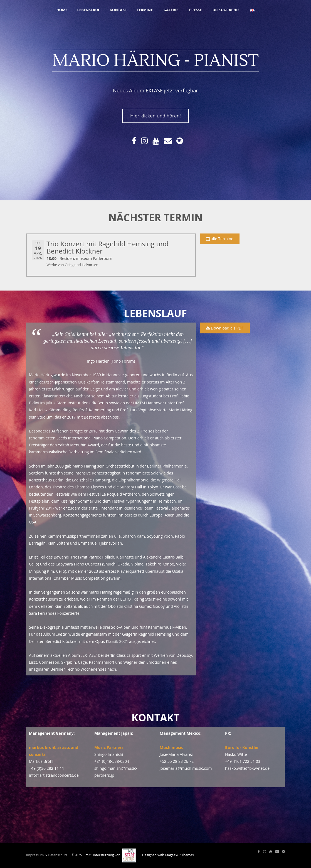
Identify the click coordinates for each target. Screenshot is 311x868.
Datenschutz (58, 855)
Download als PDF (225, 328)
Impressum (35, 855)
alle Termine (220, 239)
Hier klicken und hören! (155, 116)
